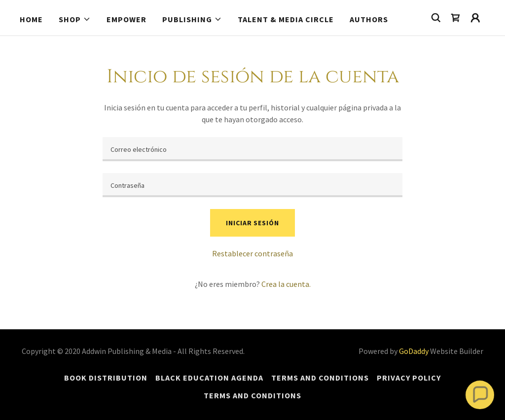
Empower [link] (126, 19)
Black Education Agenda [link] (209, 378)
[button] (75, 19)
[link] (456, 18)
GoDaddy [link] (414, 351)
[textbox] (252, 149)
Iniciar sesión (252, 223)
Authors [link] (369, 19)
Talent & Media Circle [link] (286, 19)
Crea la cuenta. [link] (286, 284)
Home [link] (31, 19)
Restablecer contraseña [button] (252, 253)
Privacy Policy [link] (409, 378)
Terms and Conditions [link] (320, 378)
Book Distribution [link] (106, 378)
